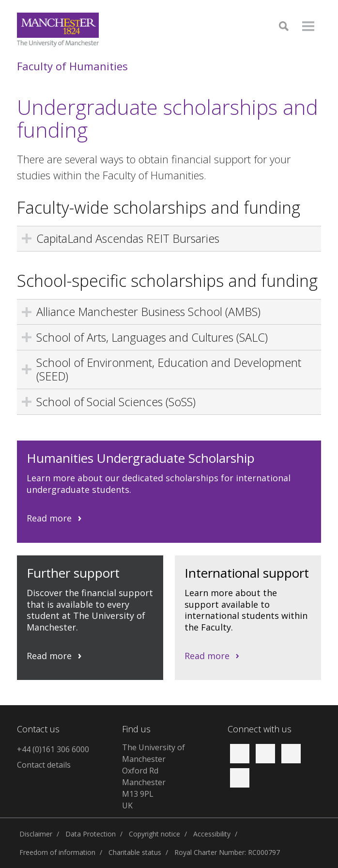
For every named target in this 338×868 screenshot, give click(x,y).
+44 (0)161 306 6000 (53, 749)
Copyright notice (154, 834)
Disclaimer (36, 834)
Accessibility (212, 834)
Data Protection (91, 834)
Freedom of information (57, 852)
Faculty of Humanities (72, 66)
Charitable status (135, 852)
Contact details (44, 765)
